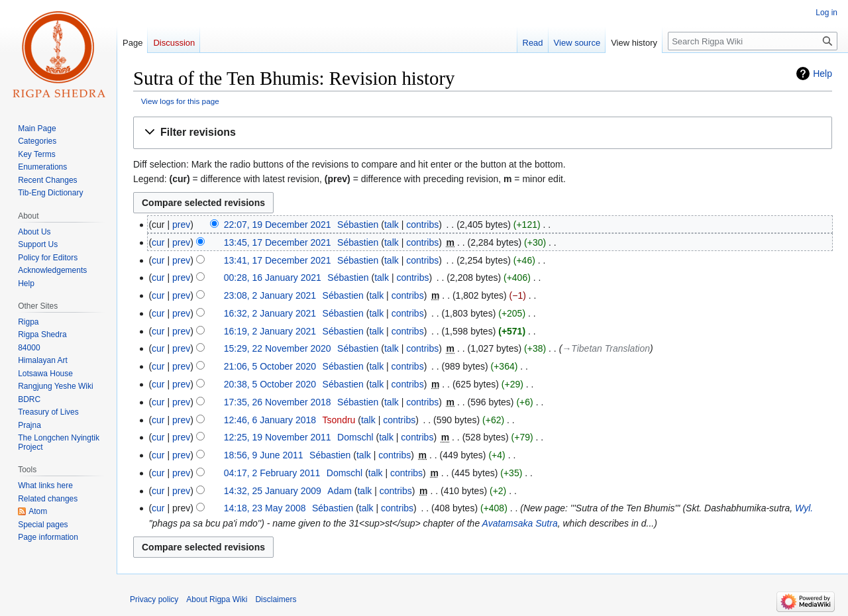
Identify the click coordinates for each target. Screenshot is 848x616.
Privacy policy (154, 599)
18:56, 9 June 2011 (264, 455)
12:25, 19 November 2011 (278, 437)
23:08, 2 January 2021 (270, 295)
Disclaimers (276, 599)
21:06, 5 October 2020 (270, 366)
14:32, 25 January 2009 (273, 491)
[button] (483, 133)
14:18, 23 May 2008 (265, 508)
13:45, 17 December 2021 (278, 242)
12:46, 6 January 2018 (270, 420)
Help (822, 74)
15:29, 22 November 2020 (278, 348)
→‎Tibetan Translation (606, 348)
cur (158, 242)
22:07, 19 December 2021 (278, 225)
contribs (422, 225)
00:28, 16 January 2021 (273, 278)
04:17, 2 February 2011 (272, 473)
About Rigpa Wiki (217, 599)
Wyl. (804, 508)
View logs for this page (180, 101)
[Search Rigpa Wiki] (753, 41)
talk (392, 225)
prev (181, 225)
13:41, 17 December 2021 (278, 260)
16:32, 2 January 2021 (270, 313)
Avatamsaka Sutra (520, 523)
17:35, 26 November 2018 (278, 402)
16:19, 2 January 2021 (270, 331)
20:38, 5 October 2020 (270, 384)
